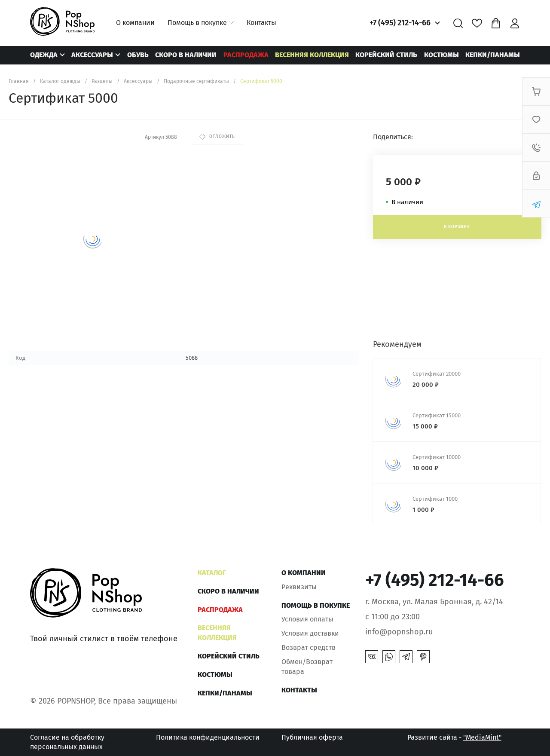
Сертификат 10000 (437, 457)
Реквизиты (299, 587)
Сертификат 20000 (437, 374)
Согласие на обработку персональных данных (67, 742)
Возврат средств (309, 647)
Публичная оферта (312, 737)
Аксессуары (92, 55)
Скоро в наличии (186, 55)
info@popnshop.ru (399, 632)
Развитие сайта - (454, 737)
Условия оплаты (307, 619)
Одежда (44, 55)
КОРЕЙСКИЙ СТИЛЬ (386, 55)
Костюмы (442, 55)
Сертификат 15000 (437, 415)
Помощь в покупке (197, 23)
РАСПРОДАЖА (246, 55)
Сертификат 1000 (435, 499)
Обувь (138, 55)
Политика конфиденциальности (208, 737)
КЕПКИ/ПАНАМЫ (493, 55)
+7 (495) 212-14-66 (400, 23)
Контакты (261, 23)
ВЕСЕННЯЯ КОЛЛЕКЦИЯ (312, 55)
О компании (135, 23)
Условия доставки (310, 633)
